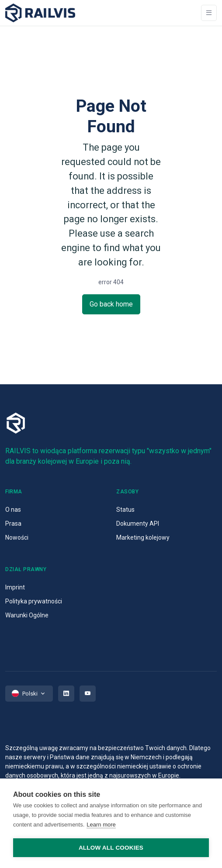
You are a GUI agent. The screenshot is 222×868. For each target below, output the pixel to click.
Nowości (17, 537)
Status (125, 510)
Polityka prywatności (34, 601)
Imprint (15, 587)
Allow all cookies (111, 848)
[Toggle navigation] (209, 13)
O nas (13, 510)
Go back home (111, 304)
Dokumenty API (138, 524)
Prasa (13, 524)
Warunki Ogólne (27, 615)
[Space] (40, 13)
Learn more (101, 825)
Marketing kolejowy (143, 537)
